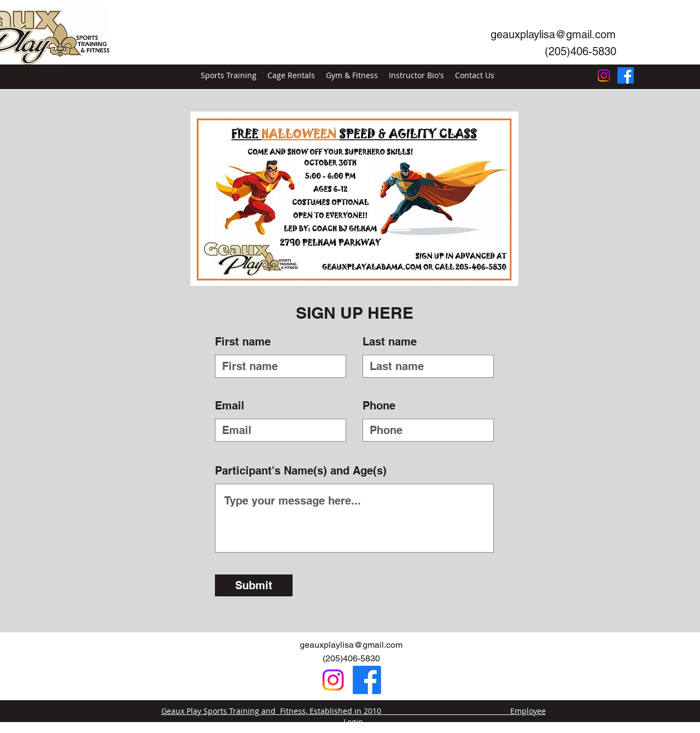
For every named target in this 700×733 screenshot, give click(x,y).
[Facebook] (626, 75)
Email (230, 406)
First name (243, 342)
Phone (379, 406)
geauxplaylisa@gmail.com (351, 645)
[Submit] (254, 585)
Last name (390, 342)
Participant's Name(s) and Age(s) (301, 471)
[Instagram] (604, 75)
